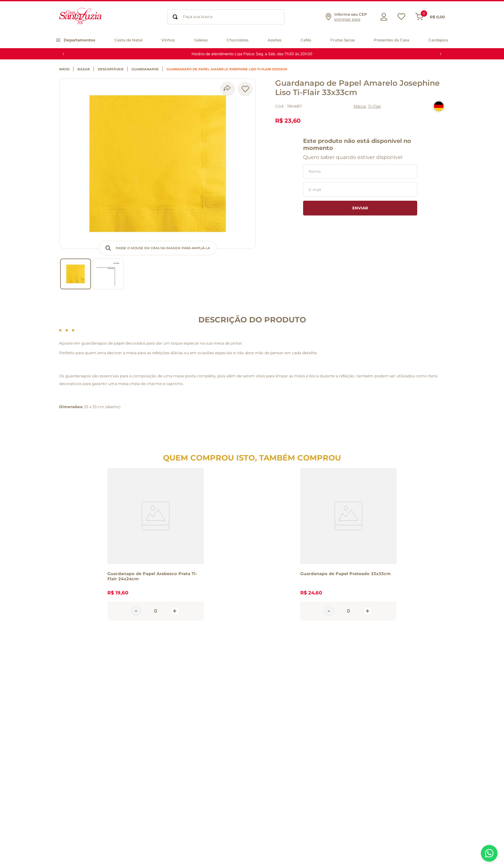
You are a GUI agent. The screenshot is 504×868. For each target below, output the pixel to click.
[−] (136, 611)
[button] (346, 17)
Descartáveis (111, 69)
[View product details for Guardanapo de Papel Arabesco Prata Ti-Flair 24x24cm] (156, 544)
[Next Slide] (441, 54)
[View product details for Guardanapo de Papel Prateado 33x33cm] (348, 544)
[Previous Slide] (63, 54)
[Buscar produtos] (175, 17)
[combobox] (226, 17)
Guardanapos (145, 69)
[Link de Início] (66, 69)
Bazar (84, 69)
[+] (175, 611)
